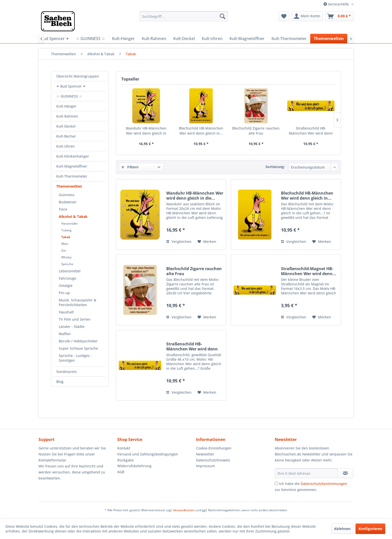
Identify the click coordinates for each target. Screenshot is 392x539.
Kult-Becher (66, 136)
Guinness (67, 195)
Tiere (63, 209)
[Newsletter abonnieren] (345, 473)
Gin (64, 250)
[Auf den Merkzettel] (207, 242)
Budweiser (68, 202)
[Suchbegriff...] (184, 16)
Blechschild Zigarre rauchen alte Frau (256, 131)
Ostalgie (66, 286)
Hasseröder (69, 223)
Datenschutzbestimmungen (324, 484)
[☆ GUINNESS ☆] (90, 39)
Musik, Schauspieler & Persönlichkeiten (77, 302)
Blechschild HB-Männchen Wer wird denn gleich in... (201, 131)
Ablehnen (342, 529)
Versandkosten (184, 510)
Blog (60, 382)
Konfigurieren (370, 529)
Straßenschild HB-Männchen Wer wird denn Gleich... (311, 131)
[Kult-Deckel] (184, 39)
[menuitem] (184, 16)
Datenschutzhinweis (213, 460)
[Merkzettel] (284, 16)
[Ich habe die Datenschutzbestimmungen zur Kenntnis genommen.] (276, 483)
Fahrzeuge (67, 278)
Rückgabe (125, 460)
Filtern (130, 167)
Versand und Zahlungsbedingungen (148, 454)
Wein (65, 244)
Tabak (66, 237)
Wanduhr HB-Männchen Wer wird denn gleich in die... (146, 131)
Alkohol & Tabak (73, 216)
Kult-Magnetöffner (72, 166)
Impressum (205, 466)
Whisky (66, 257)
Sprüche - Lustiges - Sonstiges (75, 358)
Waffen (65, 334)
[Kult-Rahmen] (154, 39)
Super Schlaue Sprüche (78, 348)
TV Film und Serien (75, 319)
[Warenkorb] (339, 16)
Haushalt (66, 312)
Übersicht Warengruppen (78, 76)
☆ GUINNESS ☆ (69, 96)
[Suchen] (222, 16)
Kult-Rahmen (67, 116)
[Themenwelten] (329, 39)
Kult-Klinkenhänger (73, 156)
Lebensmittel (70, 271)
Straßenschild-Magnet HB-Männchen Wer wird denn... (309, 271)
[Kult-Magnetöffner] (247, 39)
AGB (121, 472)
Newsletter (205, 454)
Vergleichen (179, 241)
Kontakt (124, 448)
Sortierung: (275, 167)
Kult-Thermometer (72, 176)
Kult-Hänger (66, 106)
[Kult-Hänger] (123, 39)
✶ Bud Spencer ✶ (71, 86)
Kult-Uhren (65, 146)
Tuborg (66, 230)
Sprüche (67, 264)
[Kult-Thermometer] (289, 39)
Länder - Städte (72, 327)
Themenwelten (69, 186)
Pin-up (64, 293)
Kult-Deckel (66, 126)
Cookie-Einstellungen (214, 448)
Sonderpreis (66, 372)
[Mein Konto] (307, 16)
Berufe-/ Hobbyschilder (78, 341)
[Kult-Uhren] (212, 39)
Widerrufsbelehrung (134, 466)
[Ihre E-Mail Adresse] (306, 473)
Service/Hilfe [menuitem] (337, 4)
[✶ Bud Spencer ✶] (53, 39)
